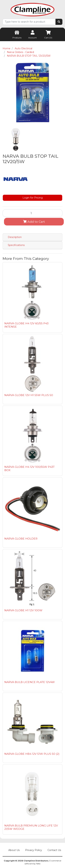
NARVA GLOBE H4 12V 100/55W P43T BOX (29, 468)
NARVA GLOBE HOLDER (21, 539)
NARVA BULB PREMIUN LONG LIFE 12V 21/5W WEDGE (31, 827)
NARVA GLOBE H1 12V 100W (23, 610)
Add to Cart (34, 222)
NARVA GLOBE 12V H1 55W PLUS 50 (29, 395)
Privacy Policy (34, 850)
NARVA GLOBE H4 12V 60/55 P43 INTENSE (26, 325)
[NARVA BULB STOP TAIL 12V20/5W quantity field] (32, 213)
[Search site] (59, 22)
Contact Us (54, 850)
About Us (14, 850)
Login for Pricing (33, 198)
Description (15, 237)
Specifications (16, 245)
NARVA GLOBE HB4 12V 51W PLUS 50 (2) (32, 754)
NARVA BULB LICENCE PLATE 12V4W (30, 682)
